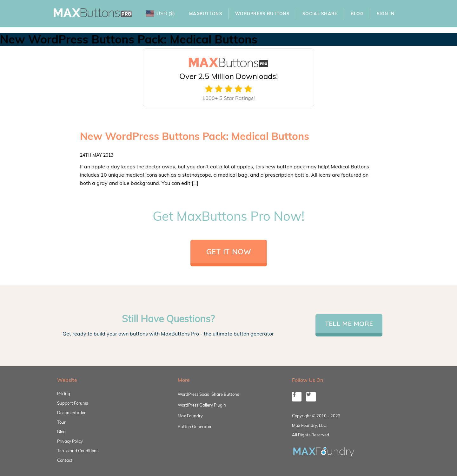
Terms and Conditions (78, 451)
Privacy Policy (70, 441)
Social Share (320, 14)
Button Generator (195, 427)
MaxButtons (206, 14)
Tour (61, 422)
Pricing (64, 394)
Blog (357, 14)
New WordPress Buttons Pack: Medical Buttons (195, 136)
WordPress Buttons (262, 14)
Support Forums (73, 403)
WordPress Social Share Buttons (208, 394)
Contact (65, 460)
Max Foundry (190, 416)
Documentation (72, 413)
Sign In (386, 14)
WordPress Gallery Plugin (202, 405)
